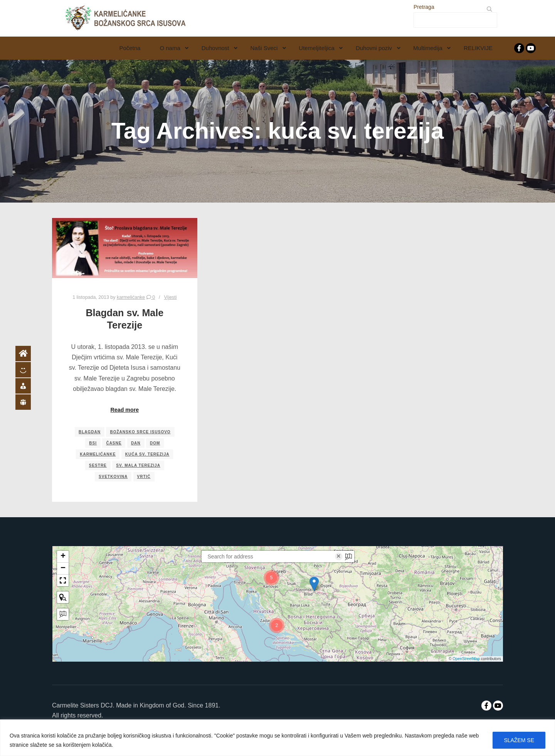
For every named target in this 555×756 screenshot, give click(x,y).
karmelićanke (98, 454)
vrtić (144, 477)
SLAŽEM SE (519, 740)
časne (114, 443)
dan (136, 443)
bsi (93, 443)
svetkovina (113, 477)
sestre (98, 465)
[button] (314, 584)
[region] (277, 738)
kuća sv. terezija (147, 454)
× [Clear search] (339, 557)
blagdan (90, 432)
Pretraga (424, 7)
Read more (125, 410)
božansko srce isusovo (140, 432)
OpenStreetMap (466, 659)
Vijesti (171, 297)
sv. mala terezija (138, 465)
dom (155, 443)
